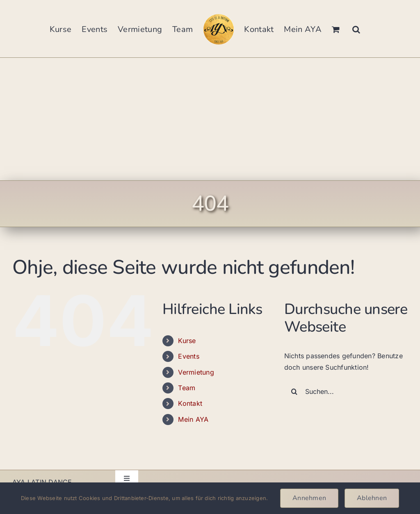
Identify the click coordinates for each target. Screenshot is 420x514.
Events (188, 356)
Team (187, 388)
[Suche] (294, 391)
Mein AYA (193, 419)
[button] (356, 29)
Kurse (187, 341)
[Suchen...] (346, 391)
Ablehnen (372, 498)
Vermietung (196, 372)
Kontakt (190, 403)
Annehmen (309, 498)
